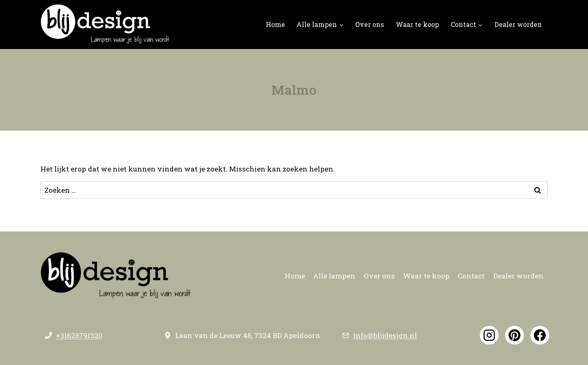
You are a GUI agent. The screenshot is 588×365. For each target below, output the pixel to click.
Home (275, 24)
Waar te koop (417, 24)
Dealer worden (518, 24)
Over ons (370, 24)
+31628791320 (79, 335)
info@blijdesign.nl (385, 335)
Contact (471, 276)
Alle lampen (334, 276)
